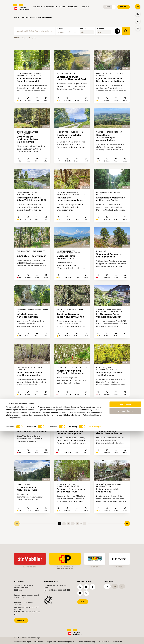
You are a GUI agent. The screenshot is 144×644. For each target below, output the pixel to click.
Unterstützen (51, 7)
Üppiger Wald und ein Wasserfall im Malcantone (28, 438)
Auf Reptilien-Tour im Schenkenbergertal (30, 80)
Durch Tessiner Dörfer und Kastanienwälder (30, 380)
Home (17, 17)
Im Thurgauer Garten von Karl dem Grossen (110, 321)
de (107, 586)
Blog (83, 601)
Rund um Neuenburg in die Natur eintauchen (71, 321)
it (122, 586)
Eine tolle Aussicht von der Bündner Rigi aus (70, 439)
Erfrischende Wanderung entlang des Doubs (111, 201)
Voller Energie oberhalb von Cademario (110, 380)
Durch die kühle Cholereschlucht (66, 262)
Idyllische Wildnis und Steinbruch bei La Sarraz (111, 80)
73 (84, 532)
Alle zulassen (125, 617)
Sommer (62, 32)
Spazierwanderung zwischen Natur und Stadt (68, 80)
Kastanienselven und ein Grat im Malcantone (71, 378)
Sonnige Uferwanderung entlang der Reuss (71, 498)
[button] (138, 7)
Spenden (124, 7)
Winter (72, 32)
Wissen (62, 7)
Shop (108, 7)
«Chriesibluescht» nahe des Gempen (28, 321)
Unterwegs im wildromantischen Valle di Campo (28, 141)
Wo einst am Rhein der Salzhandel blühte (109, 439)
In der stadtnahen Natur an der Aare (28, 496)
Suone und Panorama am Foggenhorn (109, 261)
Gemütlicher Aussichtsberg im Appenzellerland (107, 139)
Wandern (37, 7)
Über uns (85, 7)
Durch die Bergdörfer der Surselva (69, 138)
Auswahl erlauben (125, 624)
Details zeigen (95, 640)
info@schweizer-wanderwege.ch (27, 594)
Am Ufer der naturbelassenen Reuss (71, 201)
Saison (60, 29)
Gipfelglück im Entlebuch (32, 261)
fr (115, 586)
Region (83, 29)
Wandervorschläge (28, 17)
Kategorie (101, 29)
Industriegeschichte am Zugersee (108, 498)
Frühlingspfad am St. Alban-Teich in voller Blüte (28, 202)
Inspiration (73, 7)
